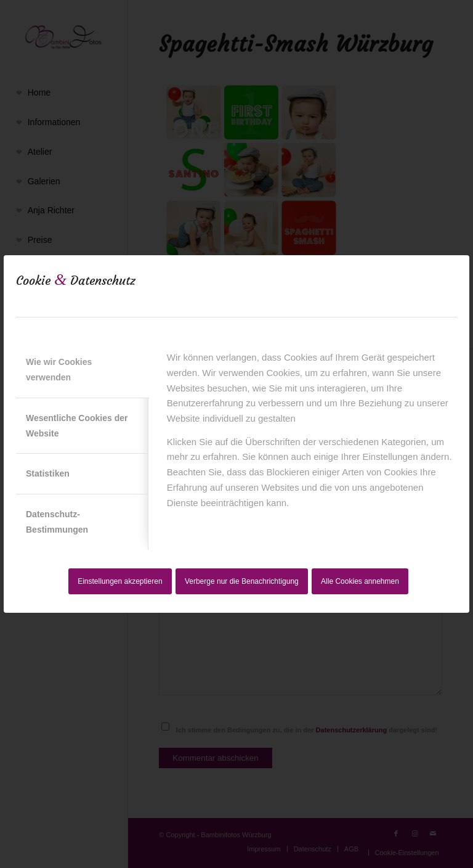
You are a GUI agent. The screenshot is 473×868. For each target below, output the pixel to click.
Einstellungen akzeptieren (120, 581)
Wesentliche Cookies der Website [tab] (77, 426)
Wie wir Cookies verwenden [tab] (59, 370)
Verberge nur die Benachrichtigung (242, 581)
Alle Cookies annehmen (360, 581)
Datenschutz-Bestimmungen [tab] (57, 522)
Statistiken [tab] (48, 473)
